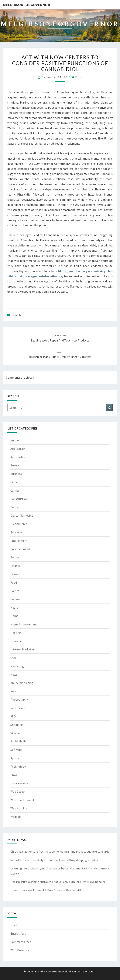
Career (15, 482)
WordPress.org (20, 950)
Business (16, 474)
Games (15, 591)
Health (16, 315)
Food (14, 582)
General (15, 599)
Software (16, 750)
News (14, 674)
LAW (13, 658)
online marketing (22, 683)
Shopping (17, 725)
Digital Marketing (22, 515)
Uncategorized (20, 783)
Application (18, 449)
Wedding (16, 817)
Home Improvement (24, 624)
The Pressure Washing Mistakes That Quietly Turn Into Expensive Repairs (58, 882)
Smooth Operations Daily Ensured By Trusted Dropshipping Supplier (54, 860)
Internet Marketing (23, 649)
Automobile (18, 457)
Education (17, 532)
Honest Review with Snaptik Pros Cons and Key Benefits (46, 890)
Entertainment (20, 549)
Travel (14, 775)
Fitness (15, 574)
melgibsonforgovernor (26, 5)
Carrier (15, 490)
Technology (18, 766)
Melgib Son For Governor (79, 971)
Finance (15, 566)
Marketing (17, 666)
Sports (15, 758)
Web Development (22, 800)
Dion (79, 77)
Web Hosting (19, 808)
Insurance (17, 641)
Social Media (18, 741)
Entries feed (18, 933)
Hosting (16, 633)
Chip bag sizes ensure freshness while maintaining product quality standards (60, 851)
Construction (19, 499)
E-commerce (19, 524)
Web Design (18, 791)
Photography (19, 699)
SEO (13, 716)
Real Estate (18, 708)
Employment (19, 541)
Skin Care (16, 733)
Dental (15, 507)
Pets (13, 691)
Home (14, 616)
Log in (14, 925)
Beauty (15, 465)
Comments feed (21, 942)
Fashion (15, 557)
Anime (15, 440)
